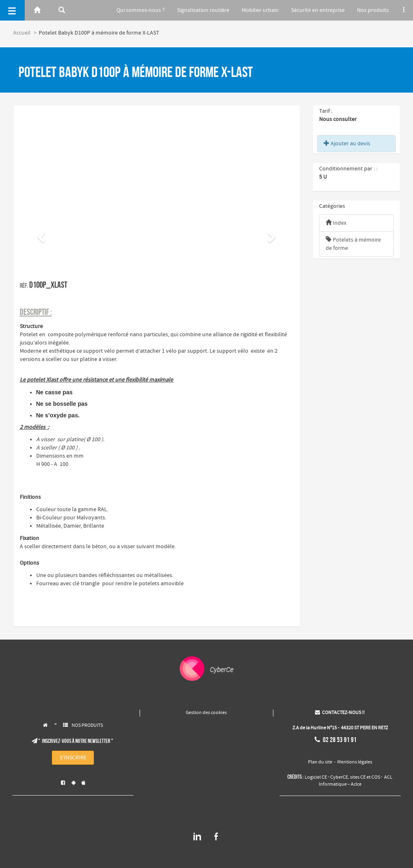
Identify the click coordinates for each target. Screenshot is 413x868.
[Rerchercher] (62, 10)
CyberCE (339, 777)
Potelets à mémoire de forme (353, 244)
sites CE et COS (365, 777)
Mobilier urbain (257, 10)
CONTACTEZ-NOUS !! (340, 713)
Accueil (22, 33)
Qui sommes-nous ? (134, 10)
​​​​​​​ (77, 472)
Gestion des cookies (206, 713)
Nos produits (372, 10)
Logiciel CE (316, 777)
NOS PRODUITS (87, 726)
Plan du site (320, 762)
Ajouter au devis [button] (347, 144)
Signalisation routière (198, 10)
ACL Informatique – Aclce (356, 781)
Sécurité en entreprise (315, 10)
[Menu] (12, 10)
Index (336, 223)
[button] (40, 235)
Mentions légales (355, 762)
